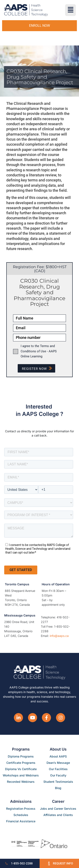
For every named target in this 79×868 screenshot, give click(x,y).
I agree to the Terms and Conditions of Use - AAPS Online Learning (39, 351)
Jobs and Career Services (58, 809)
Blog (58, 788)
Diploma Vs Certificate (21, 769)
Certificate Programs (21, 763)
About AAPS (58, 756)
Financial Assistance (21, 821)
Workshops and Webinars (21, 775)
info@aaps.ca (59, 636)
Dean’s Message (58, 763)
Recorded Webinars (21, 782)
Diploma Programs (21, 756)
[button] (70, 10)
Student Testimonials (58, 782)
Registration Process (21, 809)
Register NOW (39, 369)
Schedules (21, 815)
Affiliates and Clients (58, 815)
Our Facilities (58, 769)
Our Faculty (58, 775)
